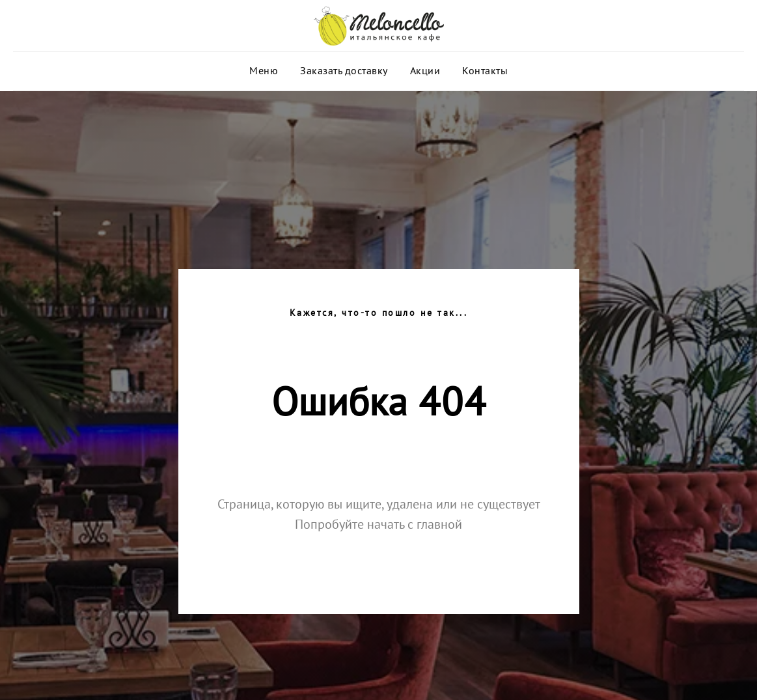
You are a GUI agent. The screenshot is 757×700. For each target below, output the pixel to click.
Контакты (485, 72)
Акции (425, 72)
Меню (264, 72)
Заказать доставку (344, 72)
